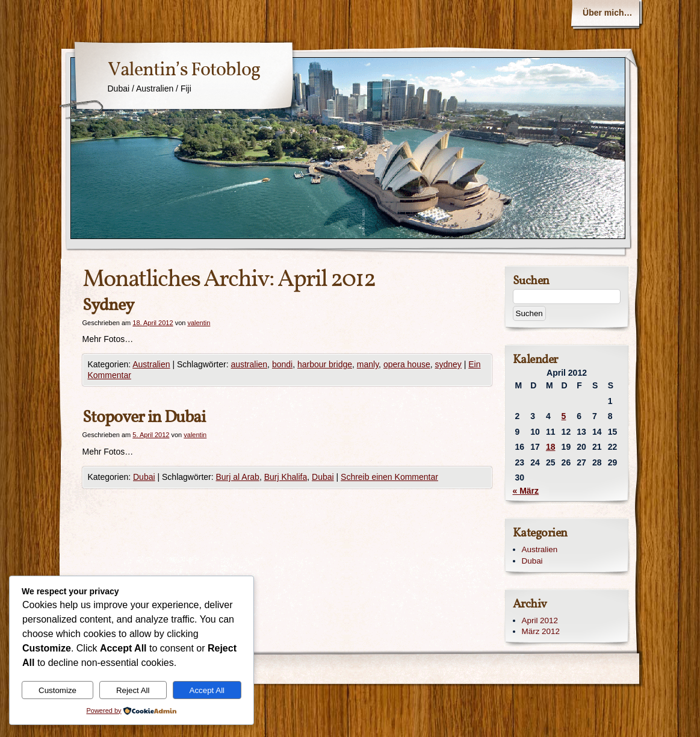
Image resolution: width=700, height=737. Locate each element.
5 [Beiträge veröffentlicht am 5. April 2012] (564, 416)
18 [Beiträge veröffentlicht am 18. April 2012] (551, 447)
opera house (407, 364)
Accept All (207, 690)
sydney (448, 364)
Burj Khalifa (286, 477)
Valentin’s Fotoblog (184, 70)
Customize (57, 690)
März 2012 (541, 631)
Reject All (133, 690)
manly (368, 364)
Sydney (108, 306)
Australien (151, 364)
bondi (282, 364)
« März (526, 491)
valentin (199, 323)
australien (249, 364)
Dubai (144, 477)
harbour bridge (325, 364)
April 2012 (540, 620)
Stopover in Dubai (144, 418)
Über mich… (607, 13)
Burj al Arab (238, 477)
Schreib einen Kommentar (389, 477)
